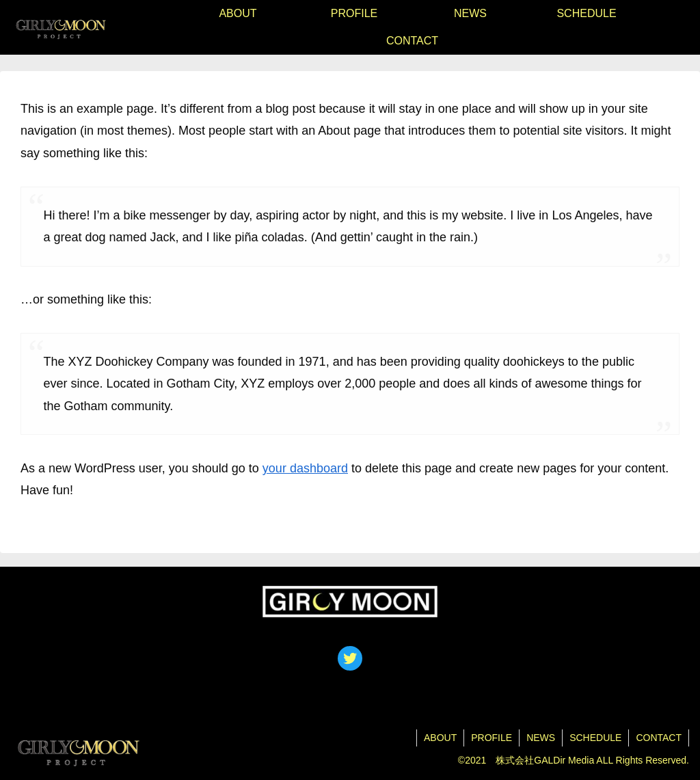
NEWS (541, 738)
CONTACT (659, 738)
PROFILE (492, 738)
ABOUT (440, 738)
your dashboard (305, 468)
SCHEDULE (595, 738)
